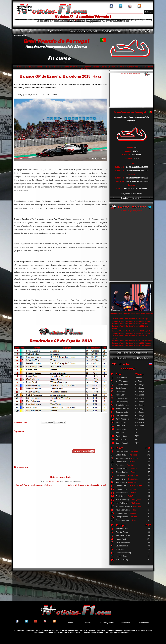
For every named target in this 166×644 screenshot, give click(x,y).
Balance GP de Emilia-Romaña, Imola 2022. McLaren (132, 343)
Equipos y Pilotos (107, 623)
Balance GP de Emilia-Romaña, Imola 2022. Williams (131, 321)
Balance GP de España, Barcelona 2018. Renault (87, 485)
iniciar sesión (54, 481)
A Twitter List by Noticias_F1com (131, 211)
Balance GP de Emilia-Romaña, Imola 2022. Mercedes (132, 341)
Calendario (126, 623)
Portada (70, 623)
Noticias (48, 67)
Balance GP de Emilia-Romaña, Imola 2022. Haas (130, 324)
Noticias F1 (58, 67)
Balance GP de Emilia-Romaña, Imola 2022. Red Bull (131, 314)
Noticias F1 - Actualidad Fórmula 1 (30, 67)
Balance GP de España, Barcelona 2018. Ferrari (34, 485)
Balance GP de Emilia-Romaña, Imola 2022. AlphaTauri (132, 331)
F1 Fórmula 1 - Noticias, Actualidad (129, 74)
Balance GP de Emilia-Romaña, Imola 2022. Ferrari (131, 333)
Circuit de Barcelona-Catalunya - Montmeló (108, 67)
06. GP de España (83, 67)
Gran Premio (69, 67)
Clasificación (144, 623)
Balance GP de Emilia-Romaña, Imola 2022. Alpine (131, 319)
